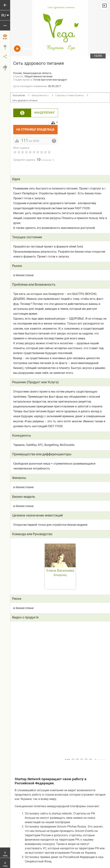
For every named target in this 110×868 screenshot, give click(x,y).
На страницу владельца (37, 128)
